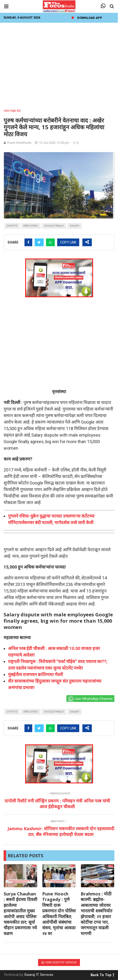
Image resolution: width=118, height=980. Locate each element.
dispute (12, 226)
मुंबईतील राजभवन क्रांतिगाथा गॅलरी (35, 674)
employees (31, 226)
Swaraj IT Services (39, 975)
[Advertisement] (59, 64)
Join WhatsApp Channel (90, 699)
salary (75, 226)
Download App (90, 18)
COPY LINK (68, 242)
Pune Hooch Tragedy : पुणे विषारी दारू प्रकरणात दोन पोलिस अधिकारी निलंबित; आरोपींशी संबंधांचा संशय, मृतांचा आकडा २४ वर (59, 914)
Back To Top (102, 974)
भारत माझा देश (12, 111)
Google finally (54, 226)
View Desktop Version (59, 962)
